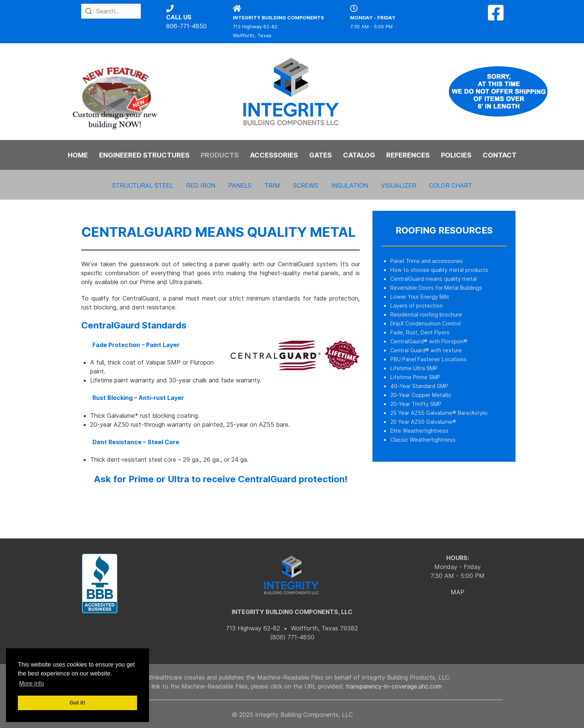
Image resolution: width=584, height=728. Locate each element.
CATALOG (359, 155)
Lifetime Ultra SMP (414, 368)
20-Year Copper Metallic (421, 395)
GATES (320, 155)
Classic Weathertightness (423, 440)
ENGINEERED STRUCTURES (144, 155)
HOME (78, 155)
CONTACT (500, 155)
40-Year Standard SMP (419, 386)
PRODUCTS (220, 155)
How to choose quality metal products (439, 270)
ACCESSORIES (274, 155)
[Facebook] (496, 17)
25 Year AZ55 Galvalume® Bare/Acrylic (439, 413)
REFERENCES (408, 155)
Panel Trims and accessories (427, 261)
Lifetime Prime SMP (415, 377)
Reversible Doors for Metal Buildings (436, 288)
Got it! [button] (77, 703)
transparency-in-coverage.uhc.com (394, 686)
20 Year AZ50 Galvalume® (423, 422)
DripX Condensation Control (426, 323)
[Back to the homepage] (292, 92)
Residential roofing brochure (426, 314)
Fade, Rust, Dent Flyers (420, 332)
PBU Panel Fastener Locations (429, 359)
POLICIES (456, 155)
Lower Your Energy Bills (420, 297)
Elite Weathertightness (419, 431)
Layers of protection (417, 306)
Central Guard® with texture (426, 350)
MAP (458, 592)
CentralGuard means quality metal (434, 279)
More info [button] (31, 684)
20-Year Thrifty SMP (416, 404)
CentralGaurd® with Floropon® (429, 341)
